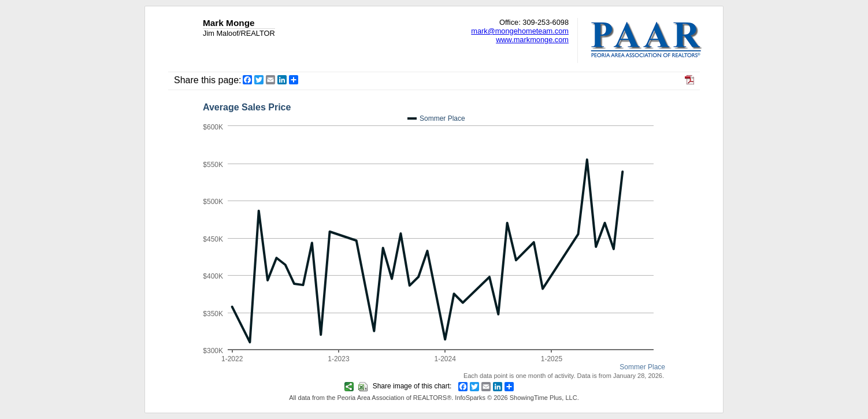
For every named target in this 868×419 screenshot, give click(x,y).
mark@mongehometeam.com (520, 31)
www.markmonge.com (532, 40)
